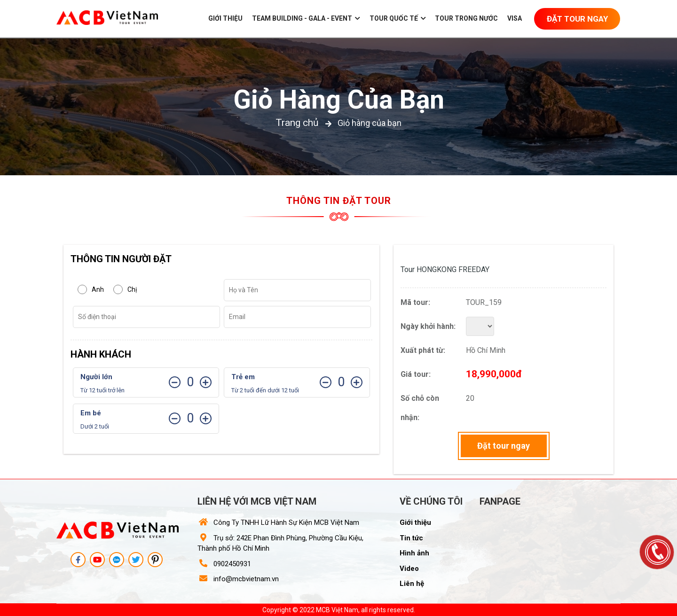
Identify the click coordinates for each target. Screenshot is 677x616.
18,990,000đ (494, 374)
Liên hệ (412, 584)
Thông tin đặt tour (339, 201)
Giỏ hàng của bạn (339, 100)
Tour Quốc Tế (398, 18)
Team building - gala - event (306, 18)
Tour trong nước (466, 18)
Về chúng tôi (431, 501)
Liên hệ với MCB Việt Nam (257, 501)
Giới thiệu (225, 18)
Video (409, 569)
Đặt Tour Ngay (577, 19)
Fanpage (500, 501)
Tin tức (411, 538)
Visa (515, 18)
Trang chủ (297, 123)
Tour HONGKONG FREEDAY (445, 269)
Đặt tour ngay (504, 446)
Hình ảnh (414, 553)
